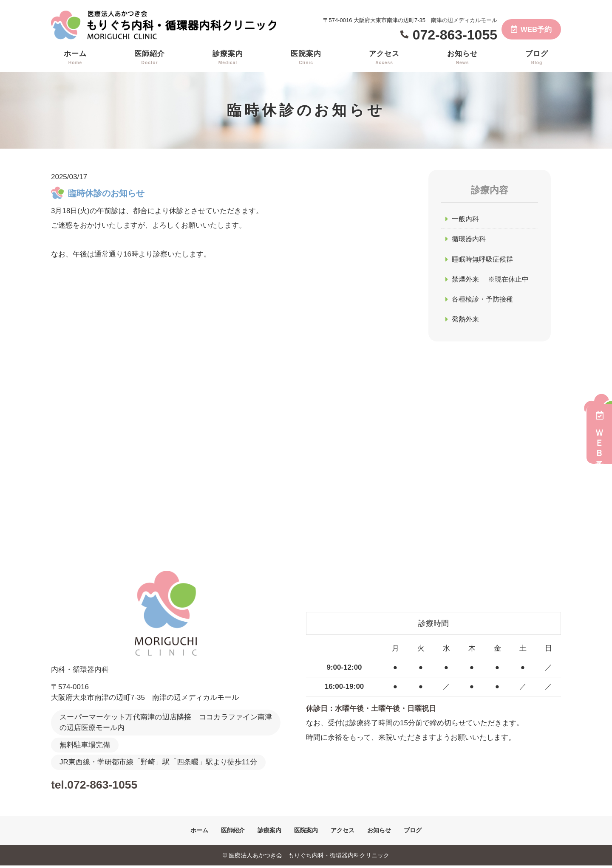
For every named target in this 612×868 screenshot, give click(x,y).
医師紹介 (150, 58)
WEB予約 (531, 30)
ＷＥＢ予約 (599, 434)
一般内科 (466, 219)
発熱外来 (466, 321)
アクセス (384, 58)
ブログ (537, 58)
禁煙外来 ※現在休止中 (493, 280)
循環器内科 (470, 240)
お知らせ (462, 58)
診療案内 (228, 58)
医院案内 (306, 58)
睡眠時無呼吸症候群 (484, 260)
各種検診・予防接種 (484, 301)
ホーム (75, 58)
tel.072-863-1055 (106, 786)
